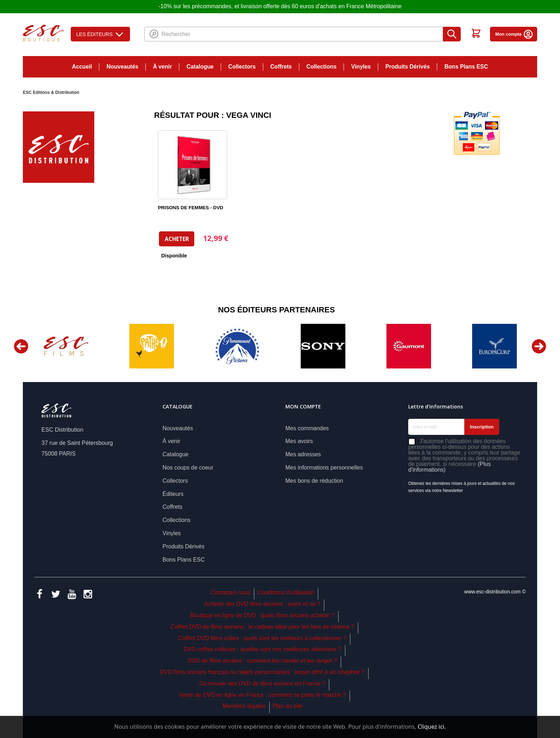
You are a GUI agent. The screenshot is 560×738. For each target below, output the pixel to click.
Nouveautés (122, 67)
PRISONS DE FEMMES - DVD (191, 208)
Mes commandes (307, 428)
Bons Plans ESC (466, 67)
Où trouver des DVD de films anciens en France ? (262, 684)
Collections (321, 67)
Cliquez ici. (432, 727)
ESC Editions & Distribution (51, 92)
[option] (66, 346)
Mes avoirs (299, 441)
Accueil (82, 67)
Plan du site (287, 706)
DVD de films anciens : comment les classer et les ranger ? (262, 661)
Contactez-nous (230, 593)
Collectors (242, 67)
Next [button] (539, 346)
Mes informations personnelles (324, 468)
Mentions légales (244, 706)
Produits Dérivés (408, 67)
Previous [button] (21, 346)
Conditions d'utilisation (286, 593)
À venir (162, 67)
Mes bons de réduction (314, 481)
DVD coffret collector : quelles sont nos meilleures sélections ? (262, 649)
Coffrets (281, 67)
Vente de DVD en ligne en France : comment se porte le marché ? (262, 695)
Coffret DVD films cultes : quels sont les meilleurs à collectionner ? (262, 638)
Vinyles (361, 67)
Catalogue (200, 67)
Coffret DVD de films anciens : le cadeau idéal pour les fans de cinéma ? (262, 627)
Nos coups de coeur (188, 468)
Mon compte (514, 34)
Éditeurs (173, 494)
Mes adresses (303, 454)
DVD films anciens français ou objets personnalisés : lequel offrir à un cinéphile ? (262, 672)
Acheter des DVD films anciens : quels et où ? (262, 604)
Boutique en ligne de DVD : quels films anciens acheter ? (262, 615)
